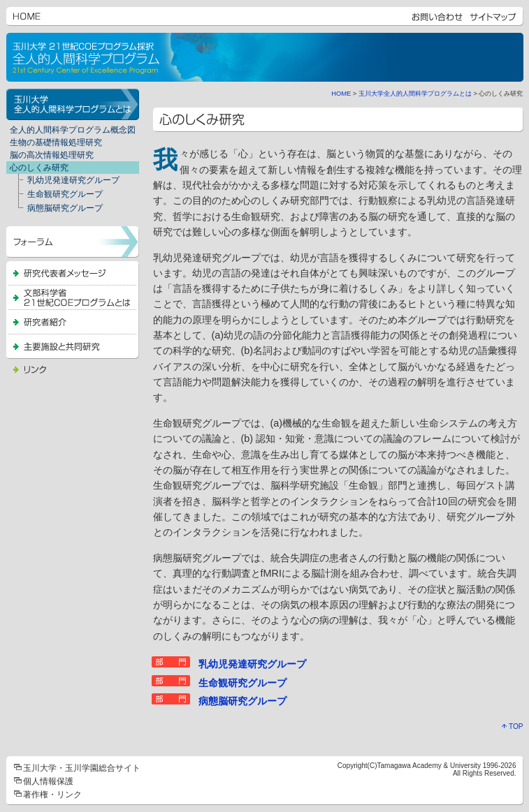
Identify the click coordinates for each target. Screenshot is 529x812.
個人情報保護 (48, 781)
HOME (341, 94)
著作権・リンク (52, 795)
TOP (513, 726)
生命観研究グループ (56, 195)
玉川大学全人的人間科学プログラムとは (415, 94)
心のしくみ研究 (39, 168)
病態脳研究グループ (56, 209)
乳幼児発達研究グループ (65, 181)
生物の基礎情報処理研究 (56, 142)
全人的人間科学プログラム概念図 (73, 130)
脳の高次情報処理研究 (52, 155)
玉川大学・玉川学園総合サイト (82, 768)
